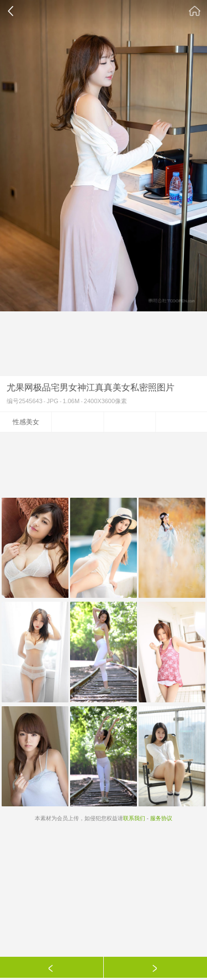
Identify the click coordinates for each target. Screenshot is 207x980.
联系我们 (134, 818)
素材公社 (195, 11)
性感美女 (26, 422)
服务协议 (161, 818)
